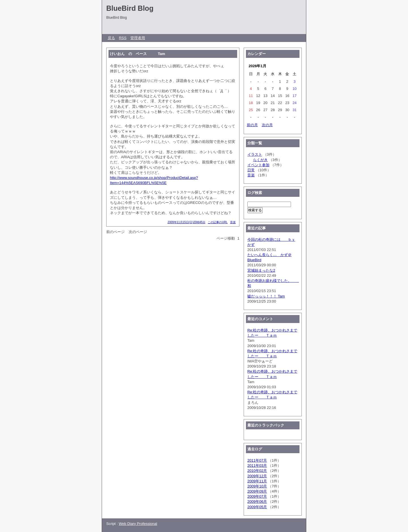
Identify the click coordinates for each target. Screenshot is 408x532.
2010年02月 (257, 471)
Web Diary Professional (138, 524)
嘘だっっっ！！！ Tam (266, 296)
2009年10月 (257, 486)
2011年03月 (257, 465)
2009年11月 (257, 481)
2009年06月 (257, 502)
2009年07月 (257, 496)
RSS (123, 38)
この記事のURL (218, 222)
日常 (251, 170)
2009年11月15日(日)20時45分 (186, 222)
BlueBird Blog (130, 8)
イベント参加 (258, 165)
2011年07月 (257, 460)
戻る (111, 38)
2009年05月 (257, 507)
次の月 (267, 125)
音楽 (233, 222)
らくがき (260, 160)
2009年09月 (257, 491)
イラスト (255, 154)
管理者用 (138, 38)
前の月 (252, 125)
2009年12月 (257, 476)
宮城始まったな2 (261, 270)
